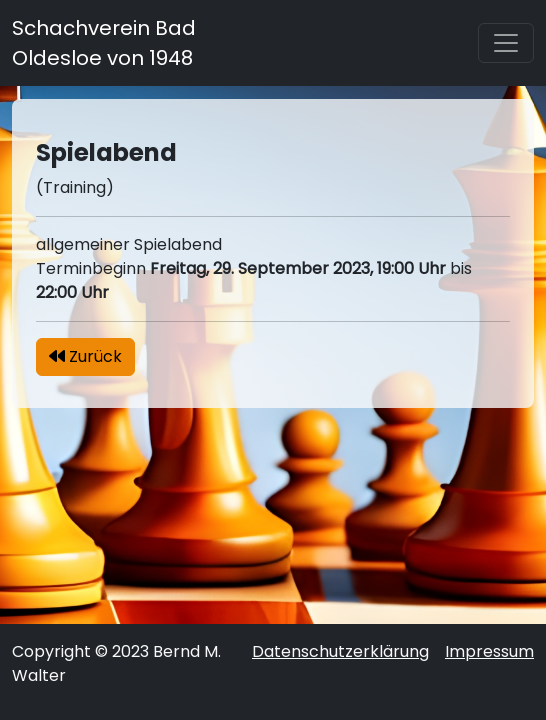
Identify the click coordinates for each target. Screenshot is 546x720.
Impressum (489, 651)
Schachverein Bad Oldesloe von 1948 (104, 43)
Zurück (85, 356)
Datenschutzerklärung (340, 651)
